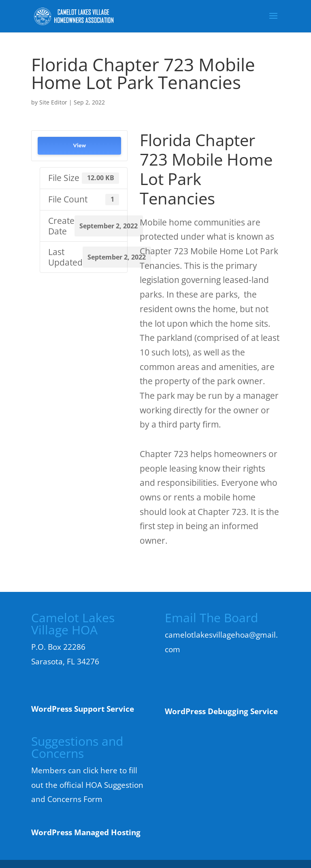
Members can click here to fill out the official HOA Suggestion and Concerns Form (87, 785)
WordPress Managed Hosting (86, 832)
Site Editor (53, 102)
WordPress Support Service (83, 709)
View (79, 146)
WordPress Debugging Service (221, 711)
